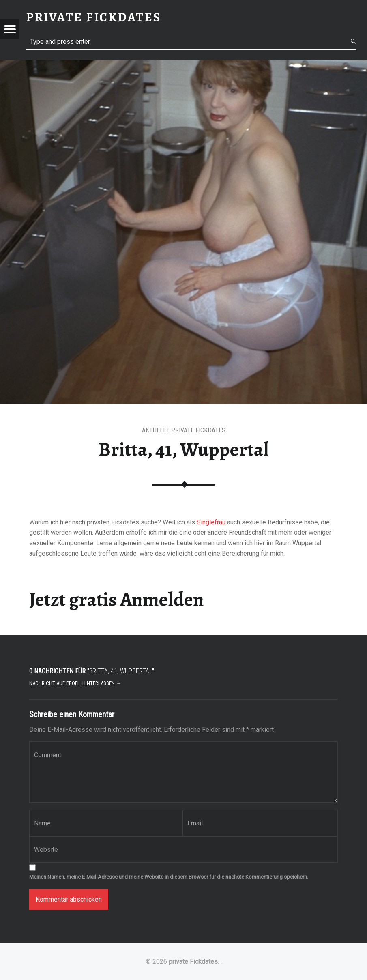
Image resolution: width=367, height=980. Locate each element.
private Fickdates (193, 962)
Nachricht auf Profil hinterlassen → (75, 683)
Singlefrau (211, 522)
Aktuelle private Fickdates (184, 430)
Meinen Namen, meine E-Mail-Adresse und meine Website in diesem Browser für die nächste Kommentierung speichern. (169, 877)
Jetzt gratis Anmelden (117, 600)
